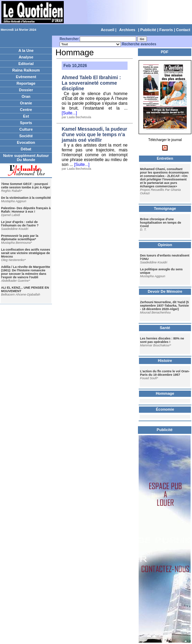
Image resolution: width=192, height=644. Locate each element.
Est (26, 116)
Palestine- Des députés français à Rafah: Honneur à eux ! (26, 210)
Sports (26, 123)
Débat (26, 149)
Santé (165, 328)
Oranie (26, 103)
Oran (26, 96)
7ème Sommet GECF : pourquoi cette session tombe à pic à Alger (26, 186)
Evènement (26, 77)
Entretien (165, 158)
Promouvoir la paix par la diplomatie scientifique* (20, 237)
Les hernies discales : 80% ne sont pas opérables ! (162, 340)
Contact (183, 30)
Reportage (26, 83)
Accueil (108, 30)
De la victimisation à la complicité (26, 198)
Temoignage (165, 208)
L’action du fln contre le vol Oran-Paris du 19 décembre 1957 (165, 373)
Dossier (26, 90)
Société (26, 136)
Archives (127, 30)
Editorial (26, 64)
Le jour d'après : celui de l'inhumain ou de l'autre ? (20, 224)
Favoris (166, 30)
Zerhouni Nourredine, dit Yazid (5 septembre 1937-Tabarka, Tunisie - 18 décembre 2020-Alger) (164, 306)
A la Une (26, 50)
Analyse (26, 57)
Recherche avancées (139, 44)
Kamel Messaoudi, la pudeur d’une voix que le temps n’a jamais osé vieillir (94, 134)
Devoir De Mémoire (165, 291)
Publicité (148, 30)
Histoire (165, 361)
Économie (165, 409)
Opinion (165, 245)
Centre (26, 110)
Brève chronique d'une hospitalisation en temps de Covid (161, 223)
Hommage (165, 393)
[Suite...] (69, 113)
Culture (26, 129)
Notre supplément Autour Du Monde (26, 158)
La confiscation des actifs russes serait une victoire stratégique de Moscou (26, 253)
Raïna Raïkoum (26, 70)
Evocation (26, 142)
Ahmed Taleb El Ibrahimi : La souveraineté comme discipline (91, 83)
